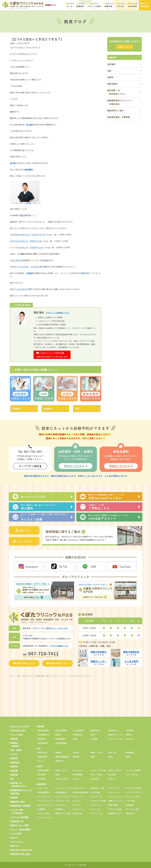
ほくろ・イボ (114, 788)
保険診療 (16, 409)
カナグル (77, 805)
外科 (77, 409)
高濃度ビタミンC (116, 813)
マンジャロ (96, 809)
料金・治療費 (16, 750)
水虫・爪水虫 (97, 775)
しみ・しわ (43, 788)
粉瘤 (58, 775)
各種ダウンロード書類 (20, 825)
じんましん (78, 770)
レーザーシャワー (46, 797)
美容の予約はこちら (57, 663)
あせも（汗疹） (62, 779)
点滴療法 (42, 809)
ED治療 (94, 739)
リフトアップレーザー (64, 797)
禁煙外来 (59, 761)
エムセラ (130, 739)
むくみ (41, 761)
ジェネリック (24, 235)
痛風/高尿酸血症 (63, 757)
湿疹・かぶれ (61, 770)
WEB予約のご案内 (18, 730)
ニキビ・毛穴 (79, 788)
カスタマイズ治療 (134, 788)
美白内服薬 (113, 805)
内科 (109, 71)
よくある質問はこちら (116, 476)
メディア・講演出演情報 (20, 829)
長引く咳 (112, 752)
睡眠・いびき (97, 752)
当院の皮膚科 (44, 770)
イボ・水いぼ (132, 775)
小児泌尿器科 (79, 730)
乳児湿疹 (42, 779)
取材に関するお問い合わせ (21, 850)
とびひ (76, 779)
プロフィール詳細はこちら (57, 313)
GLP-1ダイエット (45, 805)
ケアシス (77, 801)
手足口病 (95, 779)
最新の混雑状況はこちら (63, 476)
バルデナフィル (36, 247)
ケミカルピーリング (63, 801)
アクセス (14, 754)
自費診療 (48, 409)
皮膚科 (110, 77)
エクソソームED (116, 739)
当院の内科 (43, 752)
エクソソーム (97, 813)
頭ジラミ (112, 779)
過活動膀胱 (60, 739)
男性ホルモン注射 (63, 813)
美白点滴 (130, 813)
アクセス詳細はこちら (59, 646)
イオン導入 (131, 801)
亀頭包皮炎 (96, 730)
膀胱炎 (129, 735)
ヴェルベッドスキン (133, 797)
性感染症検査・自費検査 (119, 117)
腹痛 (128, 757)
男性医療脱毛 (44, 792)
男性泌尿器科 (44, 730)
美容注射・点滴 (98, 788)
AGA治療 (112, 775)
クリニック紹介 (17, 734)
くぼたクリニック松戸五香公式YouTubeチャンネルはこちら (52, 355)
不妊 (21, 215)
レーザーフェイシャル (134, 792)
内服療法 (59, 809)
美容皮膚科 (112, 84)
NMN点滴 (78, 813)
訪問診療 (14, 775)
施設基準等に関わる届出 (20, 854)
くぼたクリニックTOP (20, 726)
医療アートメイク (116, 801)
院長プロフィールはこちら (57, 628)
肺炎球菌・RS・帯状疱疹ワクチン (117, 92)
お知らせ (14, 838)
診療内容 (14, 739)
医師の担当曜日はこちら (36, 476)
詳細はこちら (125, 47)
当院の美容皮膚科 (81, 792)
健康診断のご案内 (116, 110)
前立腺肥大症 (44, 735)
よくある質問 (16, 833)
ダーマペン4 (96, 797)
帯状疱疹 (42, 775)
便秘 (93, 757)
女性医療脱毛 (61, 792)
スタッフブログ (23, 541)
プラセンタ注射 (115, 809)
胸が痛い (77, 757)
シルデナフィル (38, 235)
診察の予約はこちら (24, 663)
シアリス (14, 241)
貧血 (111, 757)
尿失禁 (59, 735)
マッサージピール (116, 797)
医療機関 (28, 169)
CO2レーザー (79, 797)
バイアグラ (14, 235)
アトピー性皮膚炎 (134, 770)
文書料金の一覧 (17, 821)
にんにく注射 (44, 813)
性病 (93, 735)
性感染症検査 (61, 743)
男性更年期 (43, 743)
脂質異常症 (43, 757)
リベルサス (60, 805)
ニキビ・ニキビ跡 (98, 770)
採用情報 (14, 797)
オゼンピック (79, 809)
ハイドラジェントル (45, 801)
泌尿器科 (30, 273)
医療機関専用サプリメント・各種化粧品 (120, 102)
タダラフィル (36, 241)
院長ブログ (23, 531)
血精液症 (42, 739)
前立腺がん (113, 730)
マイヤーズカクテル (45, 818)
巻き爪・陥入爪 (115, 770)
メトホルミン (97, 805)
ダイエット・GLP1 (64, 788)
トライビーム (114, 792)
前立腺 (29, 125)
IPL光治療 (95, 792)
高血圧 (76, 752)
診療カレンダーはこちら (90, 476)
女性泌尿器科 (61, 730)
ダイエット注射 (133, 809)
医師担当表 (15, 762)
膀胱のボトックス (116, 735)
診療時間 (14, 758)
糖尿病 (59, 752)
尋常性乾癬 (78, 775)
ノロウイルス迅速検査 (20, 817)
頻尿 (75, 739)
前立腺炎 (130, 730)
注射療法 (130, 805)
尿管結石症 (78, 735)
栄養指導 (130, 752)
